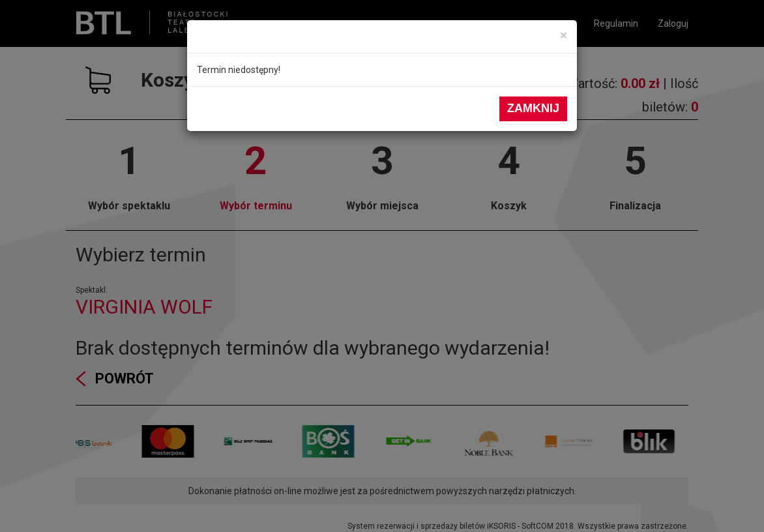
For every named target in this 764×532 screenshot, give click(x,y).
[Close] (564, 36)
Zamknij (533, 108)
